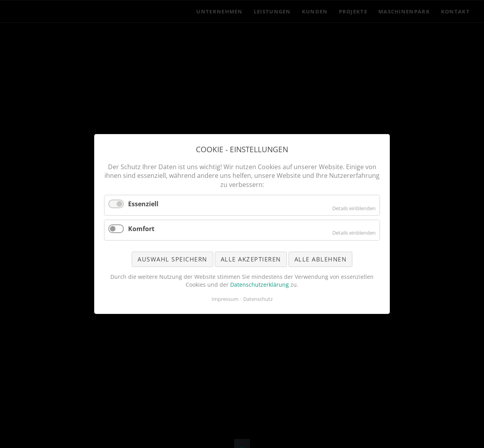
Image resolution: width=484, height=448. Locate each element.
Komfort (141, 229)
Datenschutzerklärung (260, 285)
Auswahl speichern (172, 259)
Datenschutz (258, 299)
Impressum (225, 299)
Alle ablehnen (321, 259)
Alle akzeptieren (251, 259)
